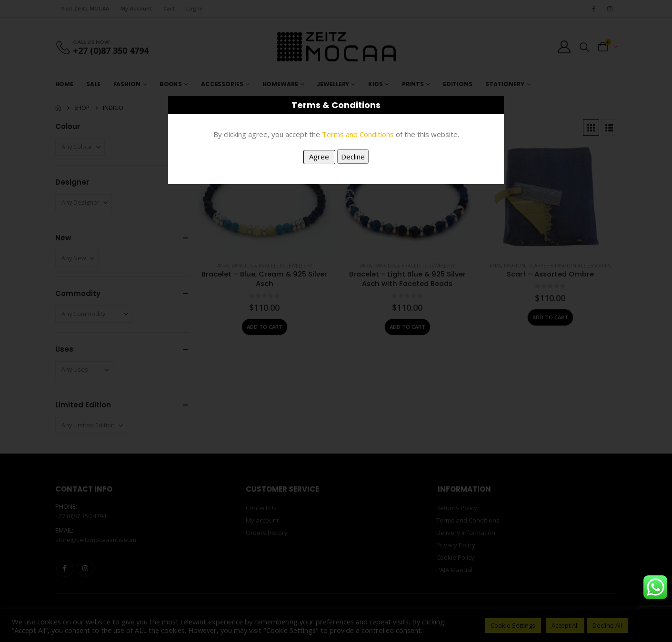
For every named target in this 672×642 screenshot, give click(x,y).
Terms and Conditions (358, 134)
